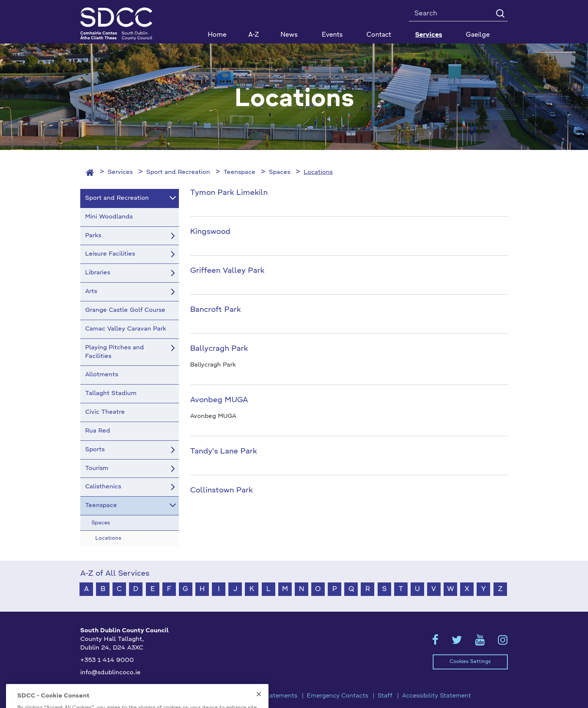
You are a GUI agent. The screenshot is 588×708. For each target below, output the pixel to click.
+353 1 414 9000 (107, 660)
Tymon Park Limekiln (229, 193)
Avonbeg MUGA (219, 400)
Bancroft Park (215, 310)
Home (217, 35)
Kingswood (210, 232)
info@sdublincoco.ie (110, 673)
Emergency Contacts (337, 696)
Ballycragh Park (219, 349)
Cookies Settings (470, 662)
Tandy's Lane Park (223, 452)
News (289, 35)
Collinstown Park (221, 491)
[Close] (259, 702)
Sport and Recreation (178, 172)
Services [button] (429, 35)
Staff (385, 696)
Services (120, 172)
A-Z (254, 35)
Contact (379, 35)
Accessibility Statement (436, 696)
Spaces (280, 172)
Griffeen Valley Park (227, 271)
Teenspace (239, 172)
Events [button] (332, 35)
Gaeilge (478, 35)
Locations (318, 172)
